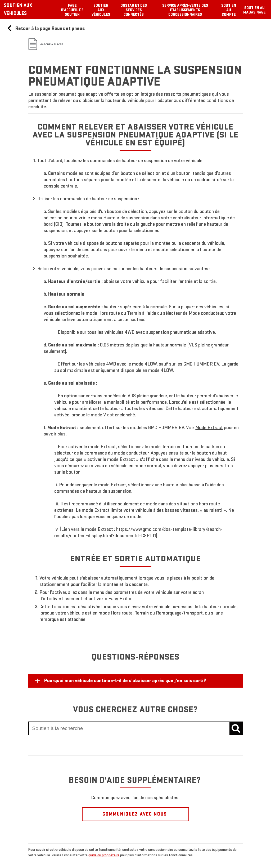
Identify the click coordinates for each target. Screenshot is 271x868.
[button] (209, 428)
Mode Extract (209, 428)
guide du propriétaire (104, 855)
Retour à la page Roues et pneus (46, 28)
